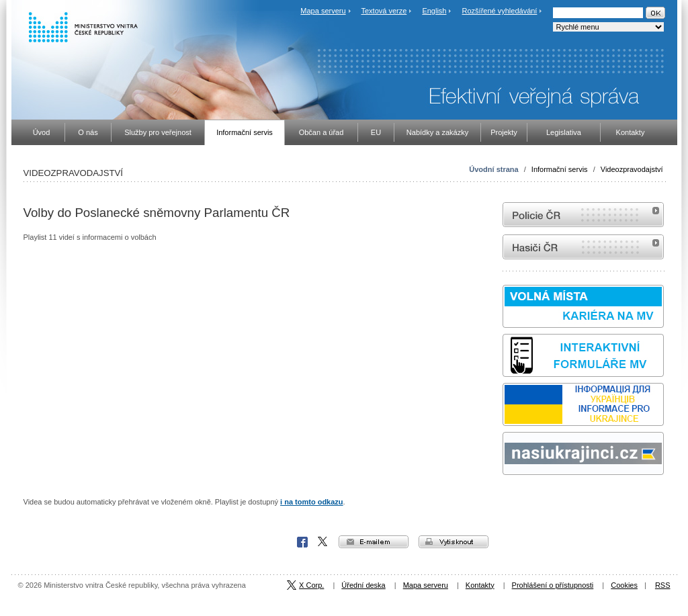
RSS (663, 585)
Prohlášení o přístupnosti (553, 585)
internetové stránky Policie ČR (583, 215)
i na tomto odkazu (312, 502)
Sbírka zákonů (505, 500)
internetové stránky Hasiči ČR (583, 247)
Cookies (624, 585)
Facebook (302, 542)
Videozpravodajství (632, 169)
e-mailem (374, 542)
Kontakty (480, 585)
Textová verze (384, 11)
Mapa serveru (323, 11)
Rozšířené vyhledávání (500, 11)
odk (509, 500)
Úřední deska (363, 585)
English (434, 11)
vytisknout (454, 542)
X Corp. (323, 542)
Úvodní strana (493, 169)
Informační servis (560, 169)
